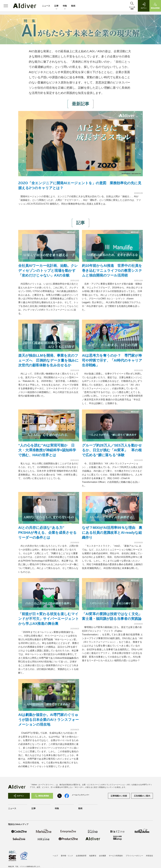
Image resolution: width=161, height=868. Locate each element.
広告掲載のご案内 (142, 796)
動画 (73, 6)
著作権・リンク (67, 856)
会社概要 (103, 856)
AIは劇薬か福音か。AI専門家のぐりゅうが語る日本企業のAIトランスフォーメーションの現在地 (49, 720)
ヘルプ (55, 856)
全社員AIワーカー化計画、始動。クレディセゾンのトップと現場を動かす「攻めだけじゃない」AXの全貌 (48, 270)
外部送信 (149, 856)
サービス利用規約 (116, 856)
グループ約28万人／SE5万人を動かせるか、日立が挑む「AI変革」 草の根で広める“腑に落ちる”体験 (112, 450)
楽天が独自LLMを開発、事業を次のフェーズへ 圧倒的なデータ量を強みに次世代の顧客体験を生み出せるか (48, 360)
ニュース (46, 6)
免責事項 (93, 856)
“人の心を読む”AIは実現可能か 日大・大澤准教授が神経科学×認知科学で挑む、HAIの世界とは (47, 450)
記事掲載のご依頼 (119, 796)
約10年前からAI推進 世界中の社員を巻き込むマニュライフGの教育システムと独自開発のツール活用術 (112, 270)
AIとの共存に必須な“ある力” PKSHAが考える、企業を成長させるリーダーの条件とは (47, 532)
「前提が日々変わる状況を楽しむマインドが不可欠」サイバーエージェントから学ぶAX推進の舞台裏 (49, 619)
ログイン (19, 796)
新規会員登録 (42, 796)
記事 (56, 6)
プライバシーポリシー (134, 856)
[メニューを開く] (6, 6)
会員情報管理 (81, 856)
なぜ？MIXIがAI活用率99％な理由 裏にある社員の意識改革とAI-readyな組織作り (112, 532)
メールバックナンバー (80, 795)
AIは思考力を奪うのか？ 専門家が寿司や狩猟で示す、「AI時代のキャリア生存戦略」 (112, 360)
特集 (65, 6)
